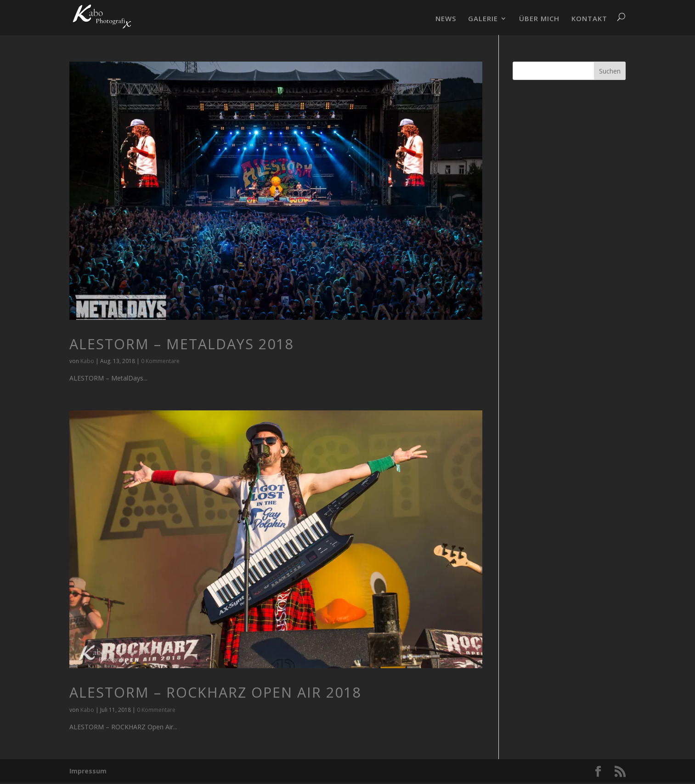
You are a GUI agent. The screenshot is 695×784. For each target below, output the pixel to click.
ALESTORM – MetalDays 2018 (181, 344)
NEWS (446, 19)
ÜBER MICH (539, 19)
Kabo (87, 361)
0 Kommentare (160, 361)
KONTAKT (589, 19)
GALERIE (483, 19)
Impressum (88, 771)
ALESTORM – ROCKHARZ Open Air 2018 (215, 692)
